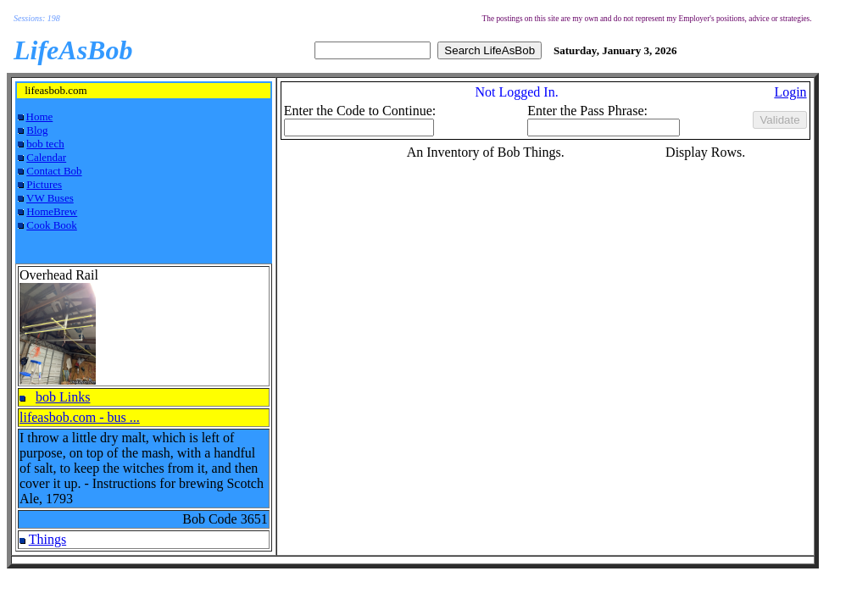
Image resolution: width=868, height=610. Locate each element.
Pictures (44, 184)
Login (790, 92)
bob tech (45, 144)
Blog (37, 130)
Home (40, 116)
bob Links (63, 397)
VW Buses (50, 198)
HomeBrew (52, 211)
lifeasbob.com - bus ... (80, 417)
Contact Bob (54, 171)
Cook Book (52, 225)
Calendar (46, 157)
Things (47, 539)
